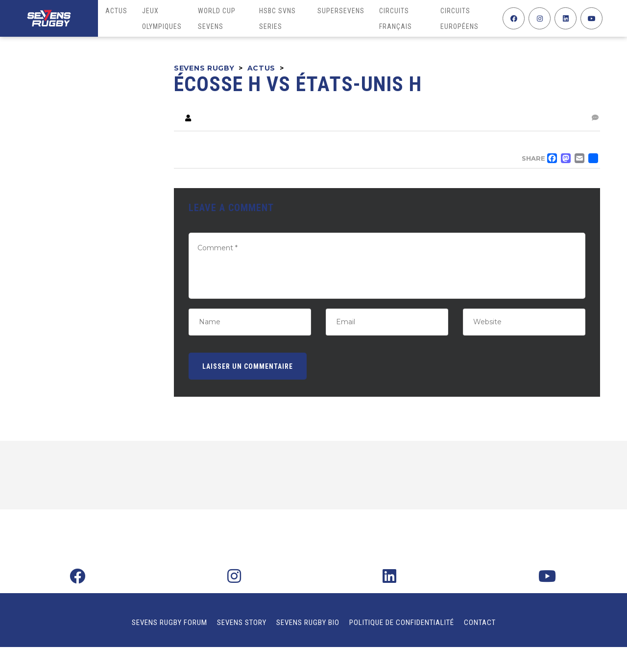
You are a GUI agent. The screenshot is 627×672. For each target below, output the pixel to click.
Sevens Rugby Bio (308, 623)
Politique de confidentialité (402, 623)
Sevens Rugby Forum (169, 623)
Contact (480, 623)
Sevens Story (242, 623)
